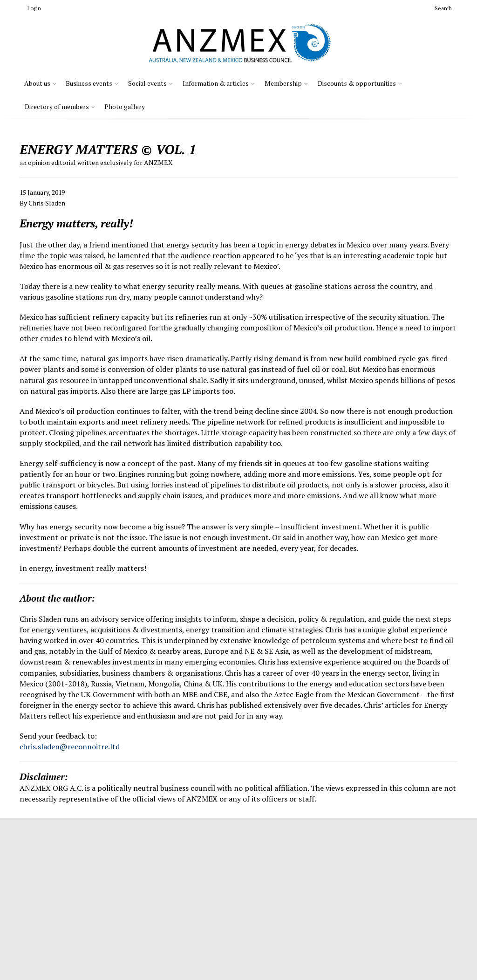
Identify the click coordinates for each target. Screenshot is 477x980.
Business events (89, 83)
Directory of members (57, 106)
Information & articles (216, 83)
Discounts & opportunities (357, 83)
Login (30, 8)
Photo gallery (125, 106)
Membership (283, 83)
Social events (147, 83)
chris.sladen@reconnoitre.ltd (70, 747)
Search (440, 8)
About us (37, 83)
